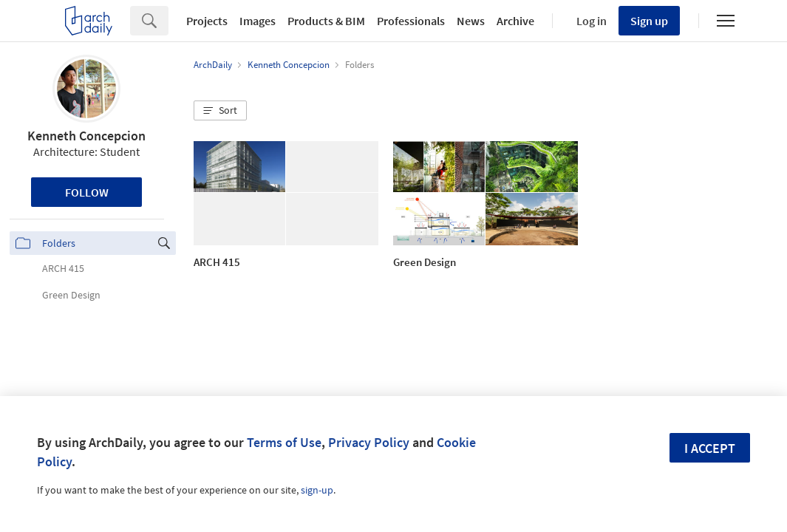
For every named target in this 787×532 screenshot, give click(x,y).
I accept (710, 448)
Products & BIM (326, 21)
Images (258, 21)
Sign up (649, 21)
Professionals (411, 21)
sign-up (317, 490)
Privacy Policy (369, 442)
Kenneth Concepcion (86, 136)
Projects (207, 21)
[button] (220, 111)
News (471, 21)
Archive (515, 21)
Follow (87, 192)
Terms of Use (284, 442)
